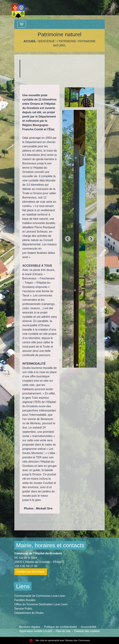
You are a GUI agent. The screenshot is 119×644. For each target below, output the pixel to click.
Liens (23, 586)
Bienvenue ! (47, 41)
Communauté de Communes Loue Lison (40, 596)
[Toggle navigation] (22, 24)
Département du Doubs (29, 613)
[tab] (77, 365)
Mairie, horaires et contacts (50, 545)
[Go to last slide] (68, 239)
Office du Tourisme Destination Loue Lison (41, 604)
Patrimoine (67, 41)
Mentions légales (30, 627)
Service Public (23, 609)
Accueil (30, 41)
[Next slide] (91, 239)
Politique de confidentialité (60, 627)
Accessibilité (89, 627)
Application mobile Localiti (36, 631)
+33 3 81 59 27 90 (26, 566)
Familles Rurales (25, 600)
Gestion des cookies (87, 631)
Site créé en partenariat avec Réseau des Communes (60, 640)
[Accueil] (18, 10)
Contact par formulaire (31, 572)
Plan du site (63, 631)
